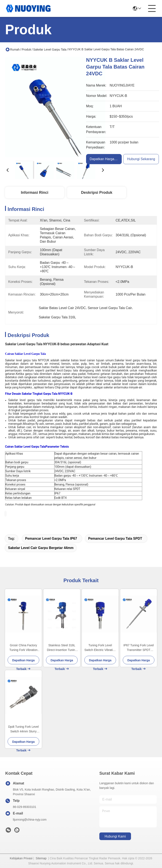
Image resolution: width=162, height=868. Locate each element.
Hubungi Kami (115, 836)
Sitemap (41, 858)
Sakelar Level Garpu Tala (50, 50)
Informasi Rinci (35, 193)
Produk (26, 50)
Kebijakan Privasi (21, 858)
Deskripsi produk (97, 193)
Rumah (15, 50)
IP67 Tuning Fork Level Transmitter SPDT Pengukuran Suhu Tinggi (139, 648)
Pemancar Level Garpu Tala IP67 (51, 539)
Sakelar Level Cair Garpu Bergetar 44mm (41, 548)
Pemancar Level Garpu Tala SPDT (115, 539)
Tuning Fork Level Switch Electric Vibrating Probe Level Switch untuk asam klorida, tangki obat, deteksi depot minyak (100, 648)
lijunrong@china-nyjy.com (30, 820)
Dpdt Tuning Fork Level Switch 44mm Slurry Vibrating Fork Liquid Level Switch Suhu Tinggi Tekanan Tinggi (24, 729)
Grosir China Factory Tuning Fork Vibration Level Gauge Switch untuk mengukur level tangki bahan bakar (23, 648)
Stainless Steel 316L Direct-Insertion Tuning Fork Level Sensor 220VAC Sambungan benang (62, 648)
